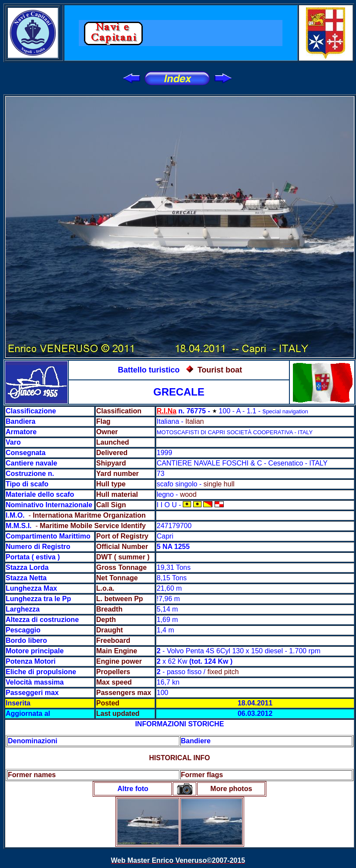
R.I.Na (166, 411)
